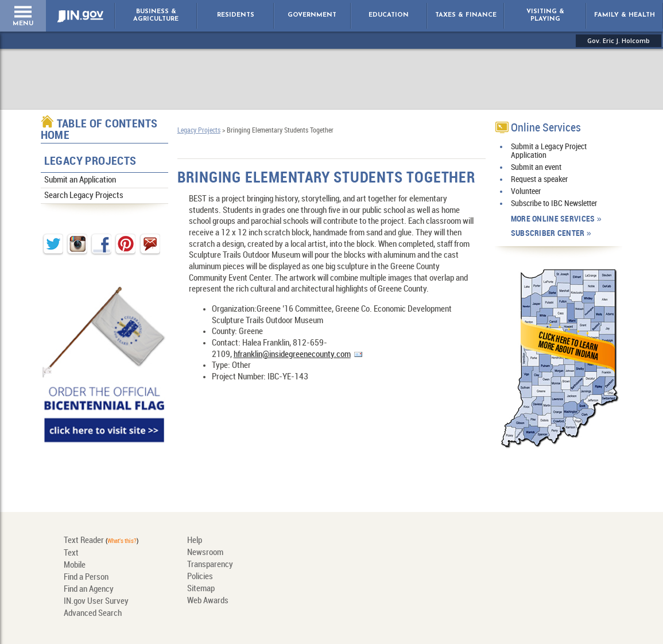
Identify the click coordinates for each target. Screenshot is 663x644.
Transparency (210, 565)
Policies (200, 577)
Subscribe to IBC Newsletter (554, 203)
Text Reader (84, 541)
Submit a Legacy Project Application (549, 151)
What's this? (122, 541)
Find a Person (86, 577)
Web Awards (208, 601)
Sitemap (201, 589)
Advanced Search (93, 614)
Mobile (75, 565)
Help (195, 541)
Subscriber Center (548, 233)
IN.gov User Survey (96, 602)
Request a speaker (539, 179)
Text (71, 553)
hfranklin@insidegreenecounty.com (292, 355)
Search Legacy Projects (84, 196)
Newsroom (205, 553)
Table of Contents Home (99, 130)
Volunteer (526, 191)
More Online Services (553, 219)
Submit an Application (80, 180)
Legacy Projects (90, 162)
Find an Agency (89, 589)
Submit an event (536, 167)
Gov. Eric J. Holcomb (619, 40)
